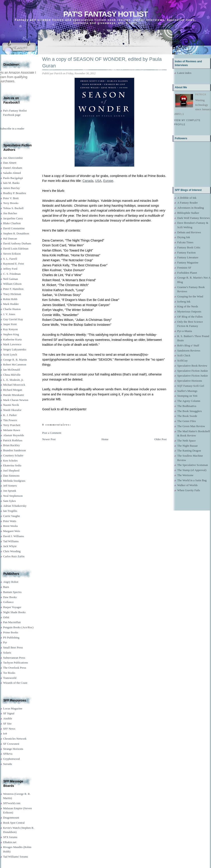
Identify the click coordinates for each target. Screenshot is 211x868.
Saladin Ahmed (12, 173)
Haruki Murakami (14, 395)
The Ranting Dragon (189, 451)
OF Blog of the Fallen (190, 317)
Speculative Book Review (192, 366)
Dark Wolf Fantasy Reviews (193, 218)
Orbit (6, 617)
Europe (108, 181)
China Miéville (12, 375)
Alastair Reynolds (14, 435)
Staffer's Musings (187, 391)
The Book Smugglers (190, 411)
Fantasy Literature (188, 257)
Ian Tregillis (10, 511)
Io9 (5, 733)
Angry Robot (11, 582)
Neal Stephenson (13, 496)
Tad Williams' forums (16, 857)
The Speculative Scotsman (193, 465)
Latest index (184, 73)
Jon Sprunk (10, 491)
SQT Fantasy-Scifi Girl (191, 386)
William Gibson (12, 284)
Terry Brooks (11, 203)
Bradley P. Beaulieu (15, 193)
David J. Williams (13, 536)
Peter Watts (10, 521)
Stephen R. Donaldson (16, 233)
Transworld (10, 678)
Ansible (8, 718)
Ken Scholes (10, 461)
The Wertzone (185, 475)
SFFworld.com (12, 803)
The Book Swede (187, 416)
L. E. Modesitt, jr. (13, 380)
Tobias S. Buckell (13, 208)
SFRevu (8, 754)
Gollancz (8, 602)
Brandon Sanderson (14, 450)
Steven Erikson (12, 254)
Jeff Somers (10, 486)
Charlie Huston (12, 309)
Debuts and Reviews (189, 232)
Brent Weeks (10, 526)
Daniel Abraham (13, 168)
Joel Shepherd (11, 470)
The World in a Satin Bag (192, 480)
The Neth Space (186, 441)
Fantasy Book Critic (189, 247)
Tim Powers (10, 420)
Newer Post (49, 439)
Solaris (7, 653)
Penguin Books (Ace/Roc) (18, 627)
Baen (6, 587)
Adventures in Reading (191, 208)
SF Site (7, 724)
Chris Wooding (12, 551)
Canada (88, 181)
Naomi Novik (11, 405)
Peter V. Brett (11, 198)
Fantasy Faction (186, 252)
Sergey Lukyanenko (15, 349)
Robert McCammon (15, 364)
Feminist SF (184, 268)
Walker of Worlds (187, 485)
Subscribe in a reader (12, 129)
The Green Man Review (191, 426)
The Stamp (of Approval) (192, 470)
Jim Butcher (10, 213)
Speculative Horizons (190, 381)
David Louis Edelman (16, 248)
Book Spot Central (14, 823)
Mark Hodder (11, 304)
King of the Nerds (188, 306)
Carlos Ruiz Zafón (14, 556)
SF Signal (9, 713)
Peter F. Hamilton (13, 289)
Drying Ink (184, 237)
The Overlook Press (15, 668)
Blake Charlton (12, 223)
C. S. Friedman (12, 274)
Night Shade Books (14, 612)
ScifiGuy (182, 360)
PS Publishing (11, 637)
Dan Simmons (11, 476)
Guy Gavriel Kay (13, 319)
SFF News (9, 729)
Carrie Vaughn (11, 516)
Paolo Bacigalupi (13, 178)
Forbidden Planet (187, 273)
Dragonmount (11, 818)
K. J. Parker (10, 415)
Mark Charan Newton (16, 400)
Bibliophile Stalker (188, 213)
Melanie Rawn (12, 430)
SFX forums (10, 837)
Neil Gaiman (11, 279)
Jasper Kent (10, 324)
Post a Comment (52, 433)
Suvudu (8, 764)
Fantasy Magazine (188, 262)
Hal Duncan (10, 239)
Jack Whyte (10, 546)
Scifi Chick (184, 355)
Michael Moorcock (14, 385)
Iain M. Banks (11, 183)
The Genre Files (187, 421)
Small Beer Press (13, 647)
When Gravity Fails (189, 490)
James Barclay (11, 188)
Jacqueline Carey (13, 218)
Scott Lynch (10, 354)
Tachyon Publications (16, 663)
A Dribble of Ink (187, 198)
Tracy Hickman (12, 294)
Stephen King (11, 334)
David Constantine (14, 228)
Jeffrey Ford (10, 269)
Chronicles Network (15, 739)
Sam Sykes (9, 501)
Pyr (5, 642)
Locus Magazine (13, 708)
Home (105, 439)
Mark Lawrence (12, 344)
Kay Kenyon (10, 329)
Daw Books (10, 597)
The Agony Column (189, 401)
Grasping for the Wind (190, 296)
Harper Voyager (12, 607)
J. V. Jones (9, 314)
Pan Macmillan (12, 622)
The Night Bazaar (187, 446)
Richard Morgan (13, 390)
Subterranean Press (14, 658)
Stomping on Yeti (187, 396)
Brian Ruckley (11, 445)
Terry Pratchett (12, 425)
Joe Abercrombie (13, 158)
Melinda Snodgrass (14, 481)
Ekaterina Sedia (12, 465)
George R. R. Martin (15, 360)
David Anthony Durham (17, 243)
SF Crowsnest (11, 744)
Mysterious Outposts (189, 311)
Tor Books (9, 673)
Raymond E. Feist (14, 264)
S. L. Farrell (10, 259)
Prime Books (11, 632)
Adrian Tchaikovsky (15, 506)
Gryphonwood (11, 759)
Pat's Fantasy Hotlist (105, 14)
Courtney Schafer (13, 455)
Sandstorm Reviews (189, 351)
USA (98, 181)
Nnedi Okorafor (12, 410)
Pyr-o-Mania (185, 331)
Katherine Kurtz (12, 339)
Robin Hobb (10, 299)
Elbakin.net (10, 842)
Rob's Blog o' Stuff (188, 345)
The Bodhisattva (187, 406)
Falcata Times (185, 242)
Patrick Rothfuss (13, 440)
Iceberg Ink (184, 301)
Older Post (160, 439)
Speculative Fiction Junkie (193, 371)
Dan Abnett (10, 163)
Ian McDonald (11, 370)
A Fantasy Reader (187, 203)
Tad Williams (11, 541)
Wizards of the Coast (15, 683)
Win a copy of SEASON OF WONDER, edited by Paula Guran (102, 63)
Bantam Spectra (12, 592)
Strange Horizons (13, 749)
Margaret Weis (12, 531)
